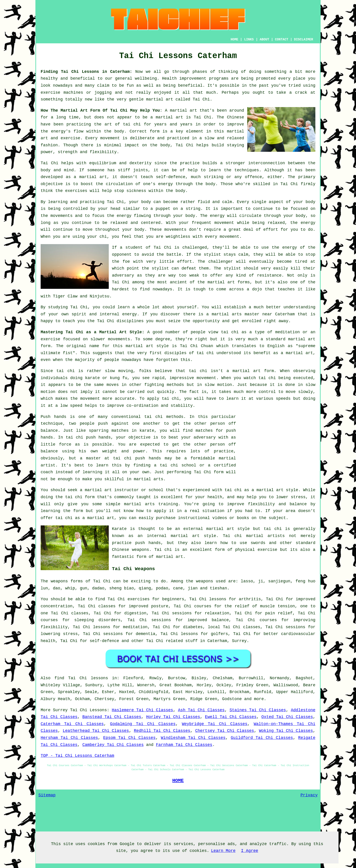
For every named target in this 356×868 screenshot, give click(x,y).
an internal (152, 536)
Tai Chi (201, 99)
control (267, 392)
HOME (235, 39)
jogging (103, 93)
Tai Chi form (209, 472)
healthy (49, 78)
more (259, 699)
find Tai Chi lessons (81, 678)
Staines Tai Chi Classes (258, 710)
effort (271, 230)
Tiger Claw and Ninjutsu (81, 296)
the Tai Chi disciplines (115, 321)
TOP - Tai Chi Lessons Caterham (77, 756)
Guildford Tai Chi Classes (262, 738)
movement (110, 138)
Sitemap (47, 795)
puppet (163, 209)
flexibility (103, 152)
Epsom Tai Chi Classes (129, 738)
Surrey (239, 641)
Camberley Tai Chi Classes (113, 745)
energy (165, 184)
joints (141, 170)
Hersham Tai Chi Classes (69, 738)
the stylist (208, 255)
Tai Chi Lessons (89, 710)
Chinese (235, 117)
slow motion (218, 385)
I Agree (250, 851)
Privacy (309, 795)
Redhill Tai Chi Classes (162, 731)
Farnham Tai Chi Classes (184, 745)
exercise (70, 138)
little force (56, 444)
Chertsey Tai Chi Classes (225, 731)
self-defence (171, 177)
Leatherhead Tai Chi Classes (96, 731)
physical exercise (256, 550)
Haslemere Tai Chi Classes (142, 710)
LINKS (249, 39)
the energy (119, 216)
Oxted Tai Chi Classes (287, 717)
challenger (221, 262)
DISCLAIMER (304, 39)
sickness (136, 191)
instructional (194, 518)
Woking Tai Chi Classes (286, 731)
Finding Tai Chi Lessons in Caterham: (86, 72)
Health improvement (184, 78)
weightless (178, 237)
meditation (287, 332)
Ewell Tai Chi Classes (231, 717)
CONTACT (282, 39)
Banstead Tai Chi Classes (112, 717)
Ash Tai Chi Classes (201, 710)
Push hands (53, 417)
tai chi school (178, 465)
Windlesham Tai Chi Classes (193, 738)
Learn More (223, 851)
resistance (269, 275)
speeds (283, 399)
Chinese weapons (131, 550)
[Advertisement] (277, 445)
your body (140, 202)
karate (147, 431)
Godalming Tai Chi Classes (143, 724)
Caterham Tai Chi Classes (72, 724)
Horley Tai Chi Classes (173, 717)
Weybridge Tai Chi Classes (215, 724)
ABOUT (265, 39)
